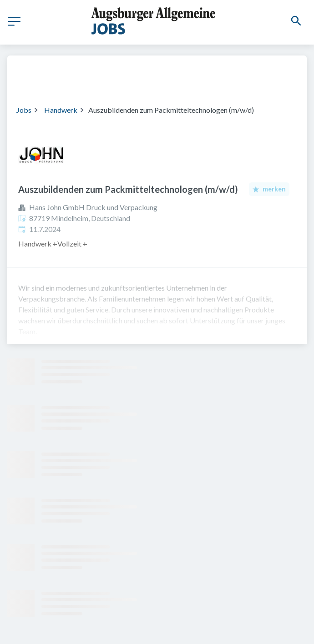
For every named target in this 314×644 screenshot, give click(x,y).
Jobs (24, 110)
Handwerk (61, 110)
